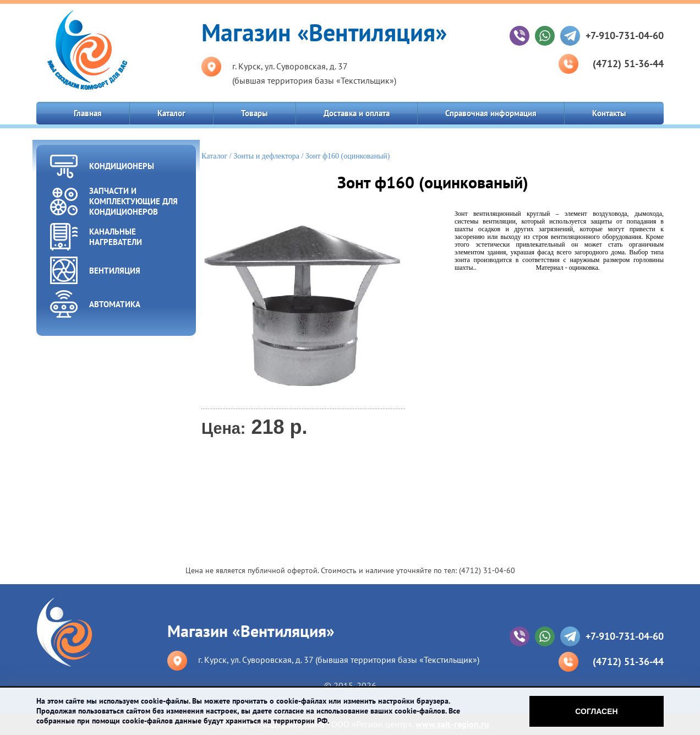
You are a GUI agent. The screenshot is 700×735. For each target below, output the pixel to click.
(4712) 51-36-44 (628, 64)
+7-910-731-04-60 (625, 36)
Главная (88, 113)
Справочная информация (491, 113)
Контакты (609, 113)
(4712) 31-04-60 (487, 570)
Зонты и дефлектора (266, 156)
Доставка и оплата (357, 113)
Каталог (171, 113)
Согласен (596, 711)
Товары (255, 113)
